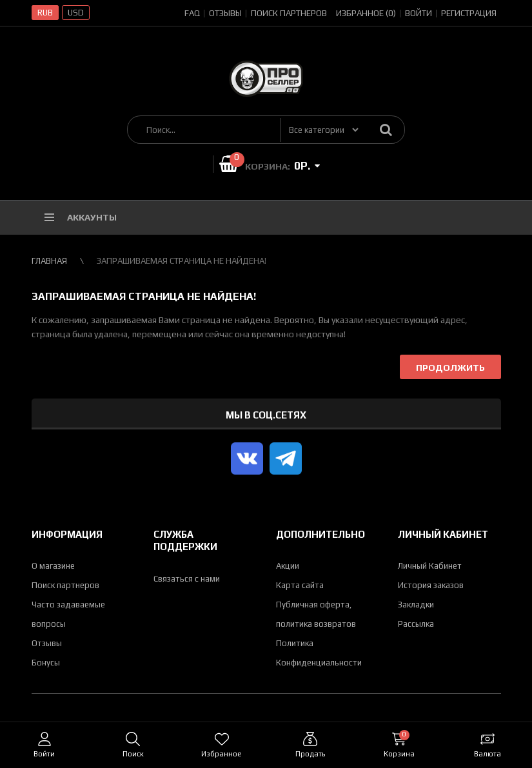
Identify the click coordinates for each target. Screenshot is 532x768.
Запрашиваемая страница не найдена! (182, 261)
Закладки (416, 605)
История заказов (431, 585)
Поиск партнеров (289, 13)
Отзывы (225, 13)
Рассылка (416, 624)
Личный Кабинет (430, 566)
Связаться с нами (187, 579)
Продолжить (450, 368)
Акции (288, 566)
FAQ (192, 13)
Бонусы (46, 663)
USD (76, 13)
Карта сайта (300, 585)
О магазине (53, 566)
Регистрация (469, 13)
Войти (419, 13)
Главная (49, 261)
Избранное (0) (366, 13)
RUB (45, 13)
